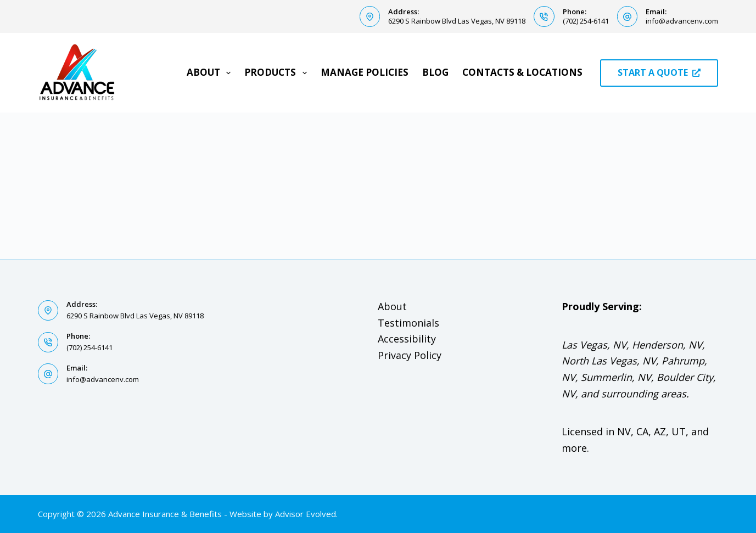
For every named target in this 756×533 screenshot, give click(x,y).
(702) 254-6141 (586, 21)
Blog (435, 72)
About (211, 72)
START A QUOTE (659, 72)
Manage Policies (365, 72)
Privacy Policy (410, 355)
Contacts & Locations (522, 72)
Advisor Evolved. (306, 514)
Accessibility (407, 339)
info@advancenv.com (682, 21)
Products (278, 72)
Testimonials (408, 323)
